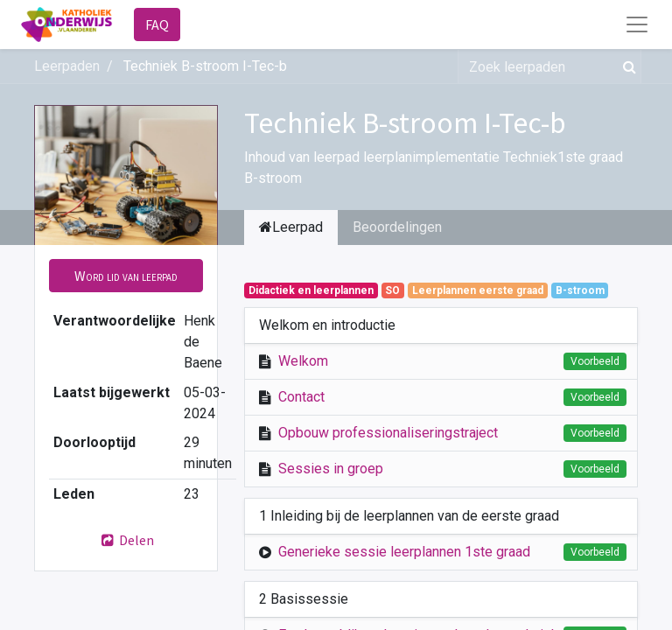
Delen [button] (126, 540)
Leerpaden (67, 66)
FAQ (157, 24)
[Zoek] (626, 66)
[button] (126, 276)
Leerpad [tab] (291, 227)
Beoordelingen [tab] (397, 227)
